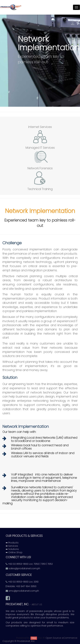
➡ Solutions (12, 549)
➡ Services (12, 546)
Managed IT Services (40, 148)
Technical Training (40, 189)
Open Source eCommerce (61, 638)
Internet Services (40, 127)
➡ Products (12, 543)
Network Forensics (40, 168)
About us (37, 605)
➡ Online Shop (14, 552)
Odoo (34, 638)
